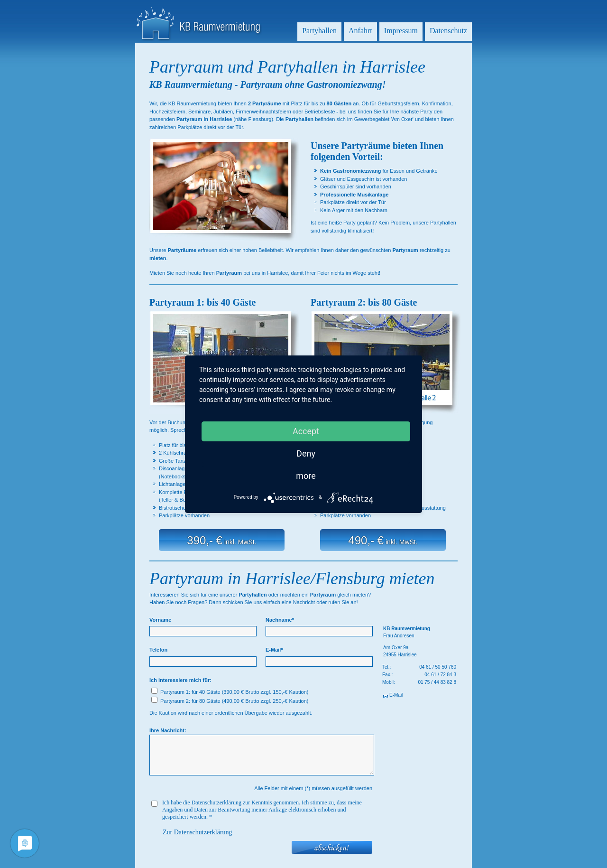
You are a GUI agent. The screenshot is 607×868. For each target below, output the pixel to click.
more (306, 476)
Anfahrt (360, 31)
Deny (306, 453)
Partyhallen (319, 31)
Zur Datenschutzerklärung (198, 832)
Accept (306, 431)
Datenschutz (448, 31)
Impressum (401, 31)
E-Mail (396, 695)
